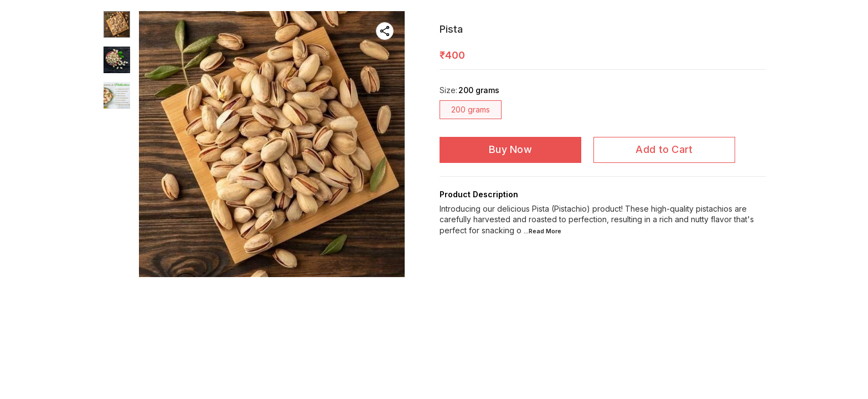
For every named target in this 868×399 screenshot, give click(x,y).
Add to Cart (664, 149)
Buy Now (510, 149)
